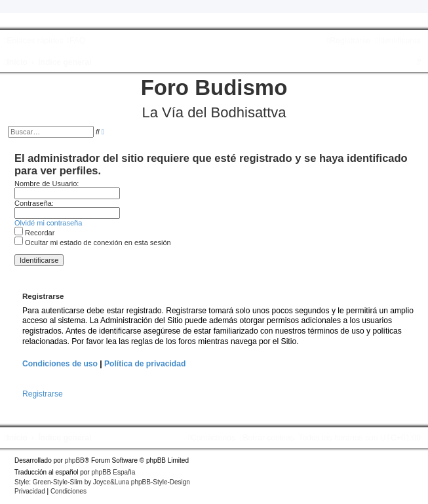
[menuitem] (76, 41)
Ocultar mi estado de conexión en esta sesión (93, 242)
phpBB (75, 460)
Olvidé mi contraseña (48, 223)
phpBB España (113, 472)
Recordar (34, 233)
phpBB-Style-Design (161, 482)
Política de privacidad (145, 364)
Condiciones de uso (60, 364)
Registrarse (43, 394)
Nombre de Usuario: (47, 184)
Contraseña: (34, 203)
